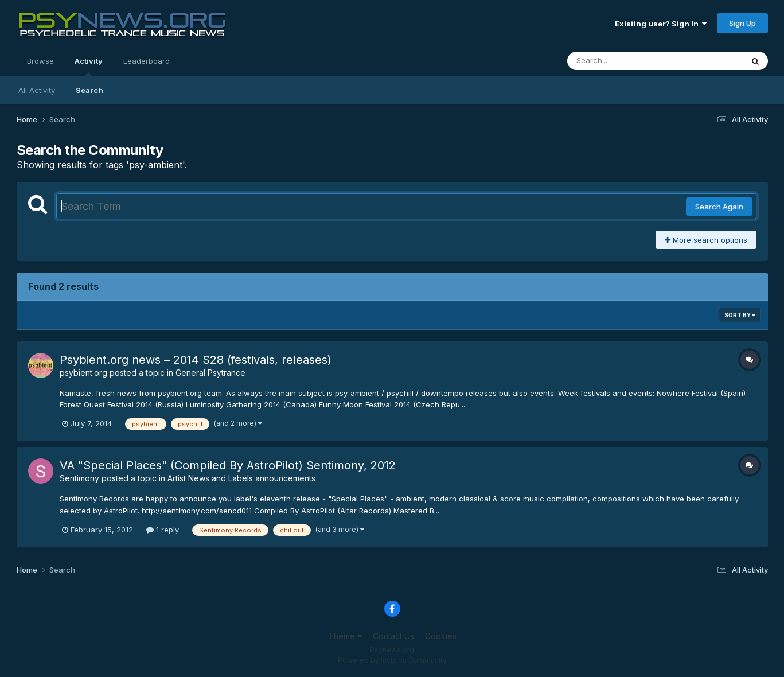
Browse (40, 61)
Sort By (740, 315)
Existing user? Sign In (661, 24)
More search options (706, 240)
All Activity (37, 90)
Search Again (719, 207)
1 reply (163, 530)
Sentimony (79, 478)
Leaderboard (147, 61)
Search (89, 90)
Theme (345, 636)
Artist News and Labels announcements (241, 478)
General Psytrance (210, 373)
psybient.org (83, 373)
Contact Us (393, 636)
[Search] (624, 61)
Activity (89, 66)
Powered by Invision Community (392, 660)
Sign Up (742, 23)
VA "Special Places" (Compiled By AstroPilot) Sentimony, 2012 (228, 465)
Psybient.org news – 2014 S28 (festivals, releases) (196, 360)
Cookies (441, 636)
